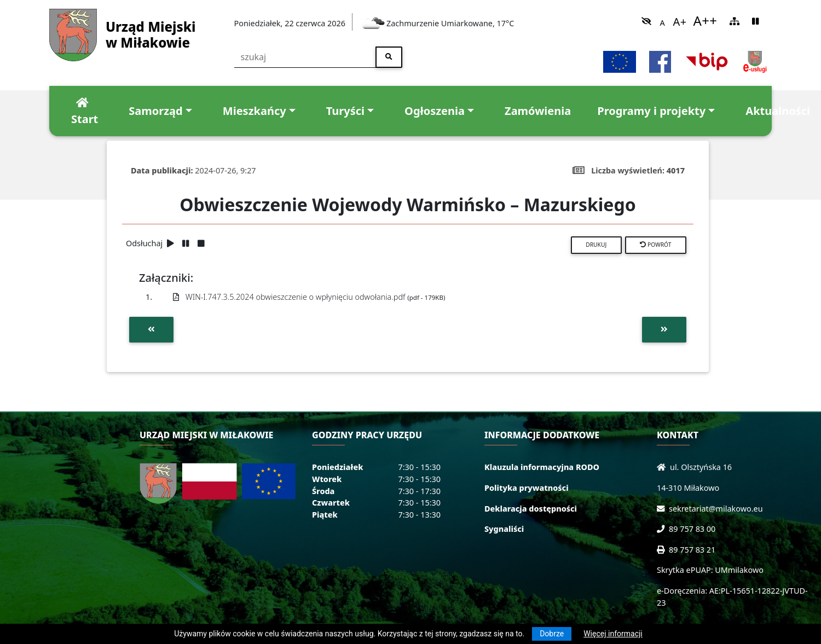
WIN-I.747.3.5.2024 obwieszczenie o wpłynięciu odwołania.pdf (309, 297)
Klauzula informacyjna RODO (542, 467)
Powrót (655, 245)
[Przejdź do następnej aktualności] (664, 329)
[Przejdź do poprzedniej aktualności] (151, 329)
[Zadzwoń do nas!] (663, 529)
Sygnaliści (504, 529)
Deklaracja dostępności (531, 509)
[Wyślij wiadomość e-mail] (663, 509)
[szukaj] (305, 57)
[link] (646, 21)
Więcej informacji (613, 634)
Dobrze (552, 634)
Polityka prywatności (527, 488)
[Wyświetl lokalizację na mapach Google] (663, 467)
